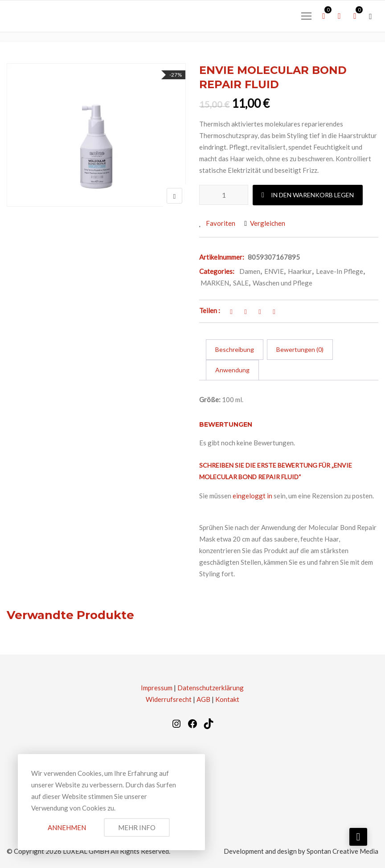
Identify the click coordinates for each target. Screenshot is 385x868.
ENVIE (274, 271)
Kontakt (227, 699)
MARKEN (215, 283)
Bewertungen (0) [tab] (300, 349)
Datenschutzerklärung (211, 688)
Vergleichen (268, 223)
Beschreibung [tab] (235, 349)
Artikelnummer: (222, 257)
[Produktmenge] (224, 195)
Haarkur (300, 271)
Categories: (217, 271)
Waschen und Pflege (283, 283)
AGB (203, 699)
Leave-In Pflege (340, 271)
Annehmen (67, 827)
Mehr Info (137, 827)
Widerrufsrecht (169, 699)
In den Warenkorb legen (312, 195)
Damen (250, 271)
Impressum (157, 688)
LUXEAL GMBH (86, 851)
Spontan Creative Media (342, 851)
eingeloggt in (252, 496)
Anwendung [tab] (232, 370)
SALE (241, 283)
